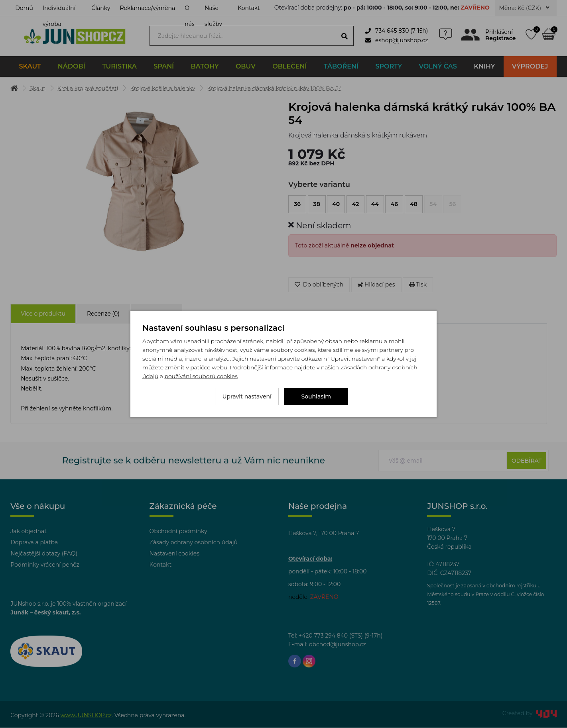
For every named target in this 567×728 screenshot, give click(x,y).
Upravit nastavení (247, 396)
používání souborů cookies (201, 376)
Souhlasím (316, 396)
